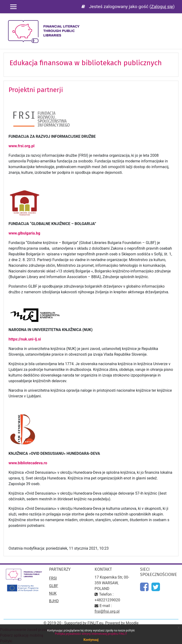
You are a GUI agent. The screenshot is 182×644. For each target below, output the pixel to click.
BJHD (54, 601)
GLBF (54, 586)
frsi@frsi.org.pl (107, 611)
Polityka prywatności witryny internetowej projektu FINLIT (91, 634)
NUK (53, 593)
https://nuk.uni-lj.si (25, 339)
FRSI (53, 578)
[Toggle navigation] (175, 24)
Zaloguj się (162, 7)
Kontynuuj (91, 640)
